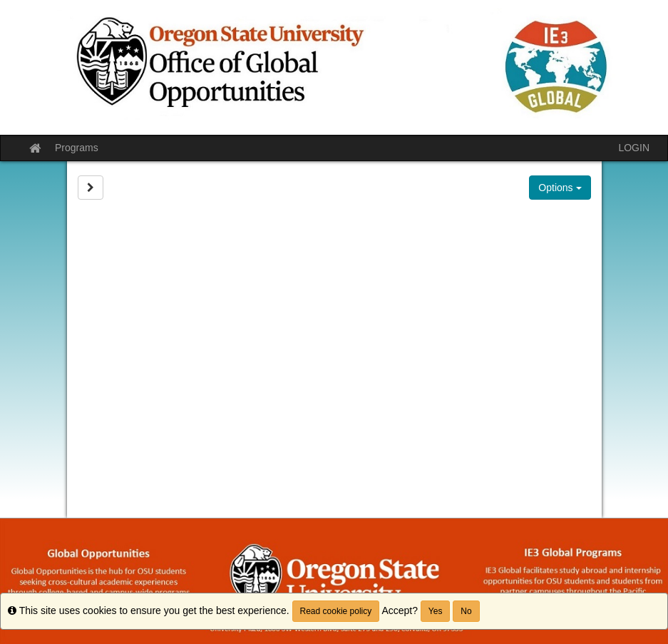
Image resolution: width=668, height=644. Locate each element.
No (466, 611)
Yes (436, 611)
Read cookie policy (336, 611)
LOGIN (634, 148)
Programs (77, 148)
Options (560, 188)
